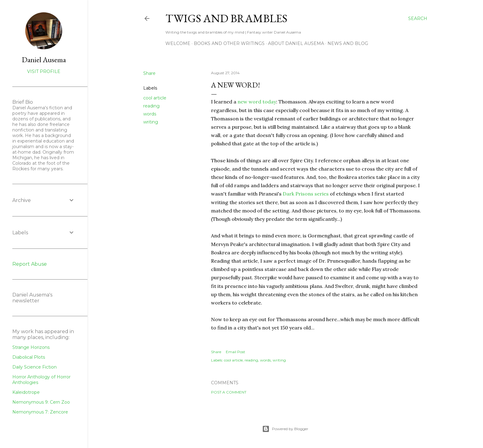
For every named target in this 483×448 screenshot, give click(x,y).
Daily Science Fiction (34, 367)
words (150, 114)
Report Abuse (30, 264)
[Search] (418, 18)
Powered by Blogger (285, 429)
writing (151, 122)
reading (151, 106)
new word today (257, 102)
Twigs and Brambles (226, 18)
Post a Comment (229, 392)
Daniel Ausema (44, 60)
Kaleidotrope (26, 392)
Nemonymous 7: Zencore (40, 412)
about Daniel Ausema (296, 43)
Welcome (178, 43)
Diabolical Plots (29, 357)
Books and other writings (229, 43)
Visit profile (44, 71)
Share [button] (149, 73)
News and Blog (348, 43)
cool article (155, 98)
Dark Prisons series (306, 194)
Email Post (235, 352)
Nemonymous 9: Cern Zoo (41, 402)
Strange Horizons (31, 347)
